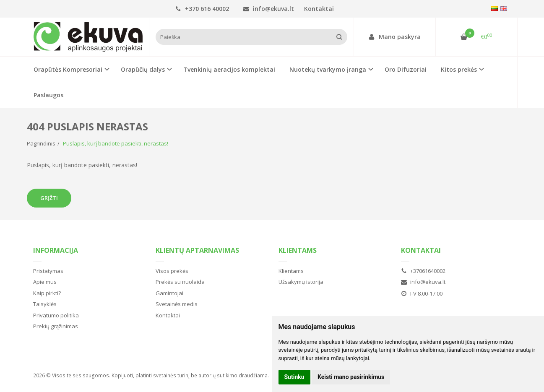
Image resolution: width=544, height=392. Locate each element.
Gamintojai (169, 293)
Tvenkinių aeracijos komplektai (229, 69)
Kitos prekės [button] (459, 69)
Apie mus (45, 282)
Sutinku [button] (294, 377)
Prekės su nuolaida (180, 282)
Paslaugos (48, 95)
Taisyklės (45, 304)
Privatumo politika (56, 315)
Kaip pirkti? (47, 293)
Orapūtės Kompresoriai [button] (68, 69)
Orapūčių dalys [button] (143, 69)
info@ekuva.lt (269, 9)
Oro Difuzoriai (406, 69)
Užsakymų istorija (301, 282)
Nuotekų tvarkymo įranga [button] (328, 69)
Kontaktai (319, 9)
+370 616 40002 (202, 9)
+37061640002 (423, 271)
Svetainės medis (177, 304)
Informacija (56, 250)
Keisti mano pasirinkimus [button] (351, 377)
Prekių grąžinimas (56, 326)
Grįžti (49, 198)
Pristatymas (48, 271)
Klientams (298, 250)
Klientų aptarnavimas (197, 250)
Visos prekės (172, 271)
